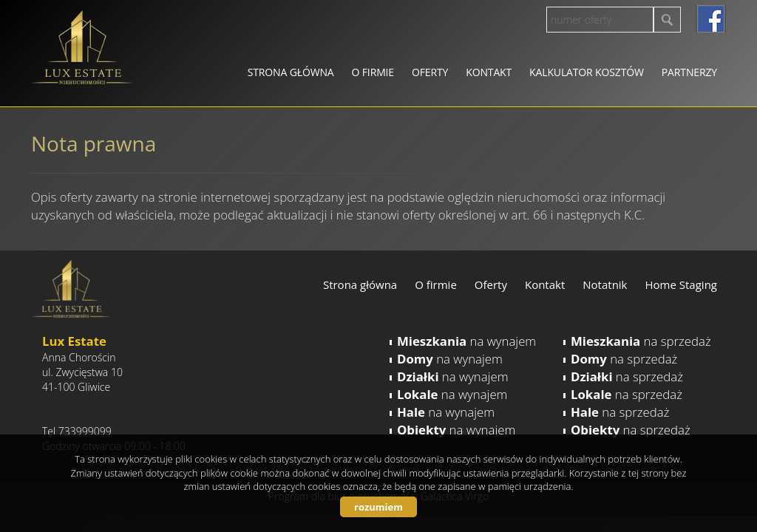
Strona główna (291, 72)
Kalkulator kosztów (587, 72)
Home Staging (681, 284)
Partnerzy (689, 72)
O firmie (373, 72)
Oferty (430, 72)
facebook (711, 19)
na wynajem (466, 341)
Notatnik (605, 284)
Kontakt (489, 72)
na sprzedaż (641, 341)
